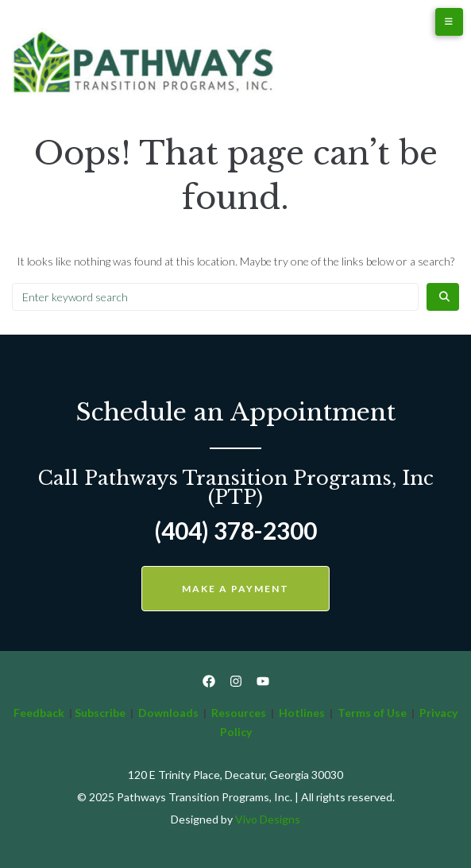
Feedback (39, 713)
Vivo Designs (268, 819)
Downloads (168, 713)
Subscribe (100, 713)
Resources (239, 713)
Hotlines (302, 713)
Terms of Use (373, 713)
